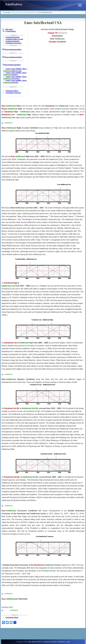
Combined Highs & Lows (14, 39)
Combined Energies (12, 37)
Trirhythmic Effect (12, 91)
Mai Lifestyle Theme (35, 642)
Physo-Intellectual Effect (13, 57)
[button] (80, 5)
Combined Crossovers (13, 43)
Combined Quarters (12, 41)
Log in (68, 642)
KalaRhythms (14, 4)
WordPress (61, 642)
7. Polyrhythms (10, 31)
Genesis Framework (50, 642)
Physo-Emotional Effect (13, 50)
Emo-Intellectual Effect (12, 65)
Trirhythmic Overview (13, 93)
